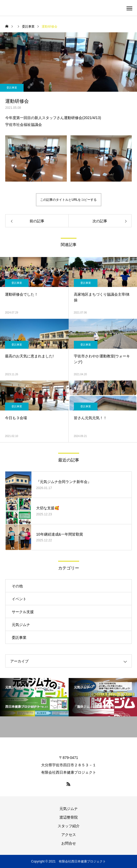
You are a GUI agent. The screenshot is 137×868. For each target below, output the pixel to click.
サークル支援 (23, 612)
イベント (19, 599)
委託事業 (12, 88)
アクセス (69, 835)
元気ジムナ (21, 625)
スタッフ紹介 (69, 826)
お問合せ (69, 843)
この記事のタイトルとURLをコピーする (68, 200)
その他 (17, 586)
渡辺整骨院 (69, 817)
